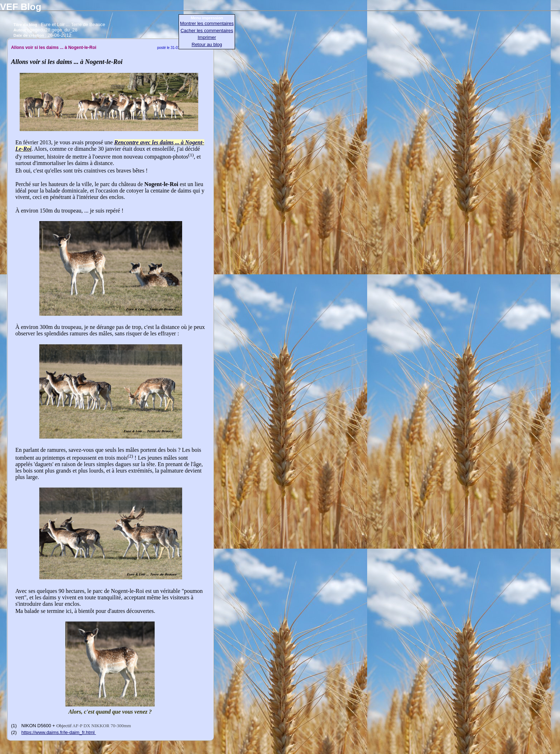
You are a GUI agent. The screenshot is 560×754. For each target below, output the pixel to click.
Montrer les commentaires (207, 23)
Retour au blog (207, 44)
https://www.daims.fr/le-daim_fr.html (59, 732)
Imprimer (207, 37)
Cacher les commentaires (207, 31)
